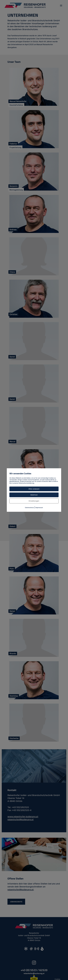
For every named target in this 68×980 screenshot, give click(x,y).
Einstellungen (34, 501)
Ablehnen (34, 495)
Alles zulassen (34, 489)
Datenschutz (30, 508)
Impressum (39, 508)
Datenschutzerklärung (26, 483)
